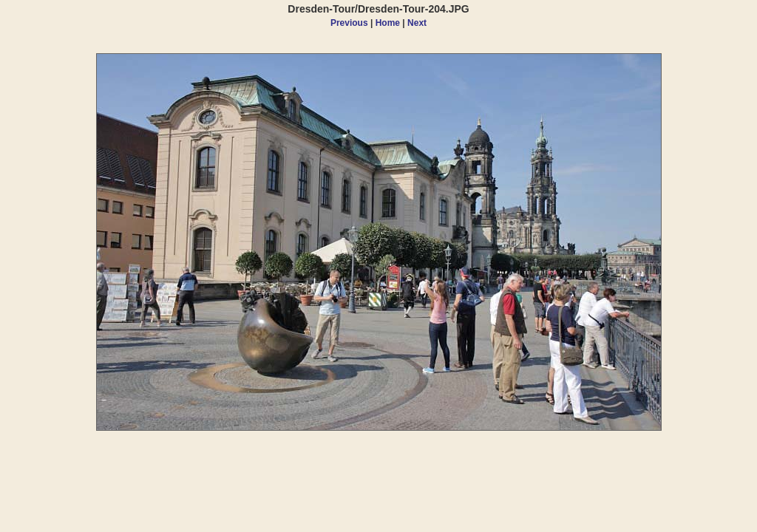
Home (388, 23)
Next (417, 23)
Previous (349, 23)
